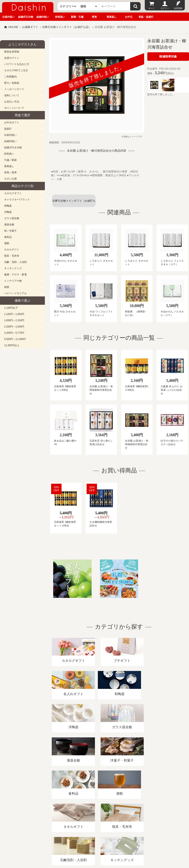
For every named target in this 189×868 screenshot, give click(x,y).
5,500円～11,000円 (15, 339)
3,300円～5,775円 (14, 333)
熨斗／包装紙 (12, 83)
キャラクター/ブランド (17, 200)
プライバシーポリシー (123, 820)
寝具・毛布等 (12, 256)
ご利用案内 (10, 77)
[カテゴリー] (68, 6)
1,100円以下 (11, 308)
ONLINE (13, 27)
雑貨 (7, 287)
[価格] (89, 6)
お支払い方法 (12, 102)
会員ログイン (12, 58)
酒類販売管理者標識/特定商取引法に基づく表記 (74, 820)
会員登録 (178, 8)
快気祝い (60, 17)
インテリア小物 (13, 281)
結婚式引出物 (26, 17)
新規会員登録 (12, 52)
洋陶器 (8, 212)
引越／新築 (10, 160)
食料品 (8, 237)
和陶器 (8, 206)
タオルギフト (12, 250)
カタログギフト (13, 193)
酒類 (7, 243)
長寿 (94, 17)
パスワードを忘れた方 (17, 64)
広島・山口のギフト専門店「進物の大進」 (94, 842)
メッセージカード (14, 89)
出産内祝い (9, 17)
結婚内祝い (43, 17)
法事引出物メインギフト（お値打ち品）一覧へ (74, 203)
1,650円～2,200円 (14, 320)
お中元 (129, 17)
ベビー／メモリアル (15, 293)
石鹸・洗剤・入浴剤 (15, 262)
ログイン (165, 8)
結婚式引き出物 (13, 147)
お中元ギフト (12, 122)
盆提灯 (8, 129)
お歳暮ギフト (30, 27)
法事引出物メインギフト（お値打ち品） (67, 27)
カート (151, 8)
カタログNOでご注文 (16, 70)
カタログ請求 (151, 820)
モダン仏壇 (10, 179)
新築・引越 (77, 17)
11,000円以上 (12, 345)
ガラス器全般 (12, 218)
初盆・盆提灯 (146, 17)
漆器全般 (9, 225)
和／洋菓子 (10, 231)
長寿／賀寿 (10, 172)
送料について (12, 95)
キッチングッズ (13, 268)
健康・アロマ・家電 (15, 275)
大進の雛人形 (94, 848)
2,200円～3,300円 (14, 327)
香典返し (112, 17)
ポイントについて (14, 108)
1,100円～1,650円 (14, 314)
